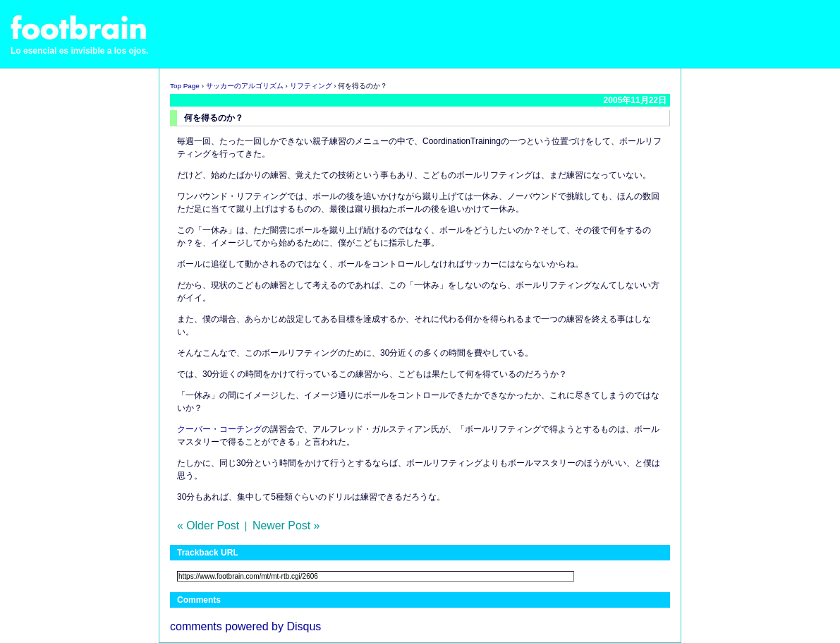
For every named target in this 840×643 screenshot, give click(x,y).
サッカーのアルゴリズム (245, 86)
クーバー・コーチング (219, 429)
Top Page (185, 86)
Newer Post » (286, 525)
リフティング (311, 86)
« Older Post (208, 525)
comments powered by (245, 626)
